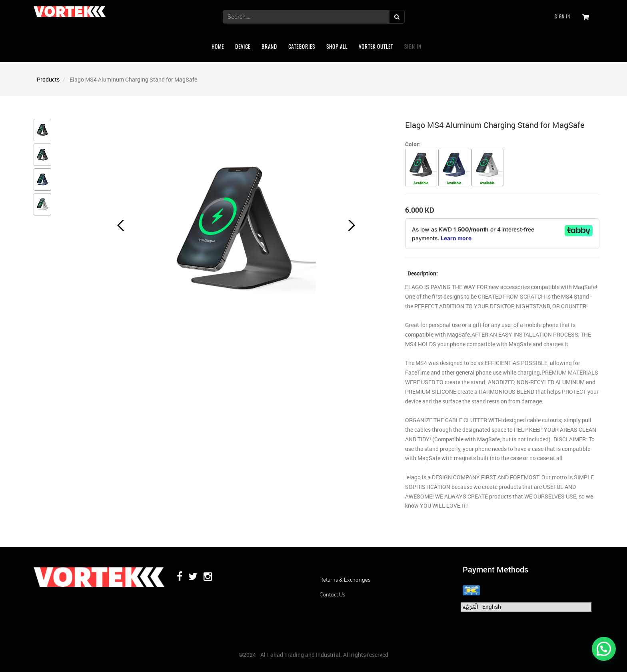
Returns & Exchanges (345, 580)
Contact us (332, 594)
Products (48, 79)
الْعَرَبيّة (470, 607)
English (492, 607)
